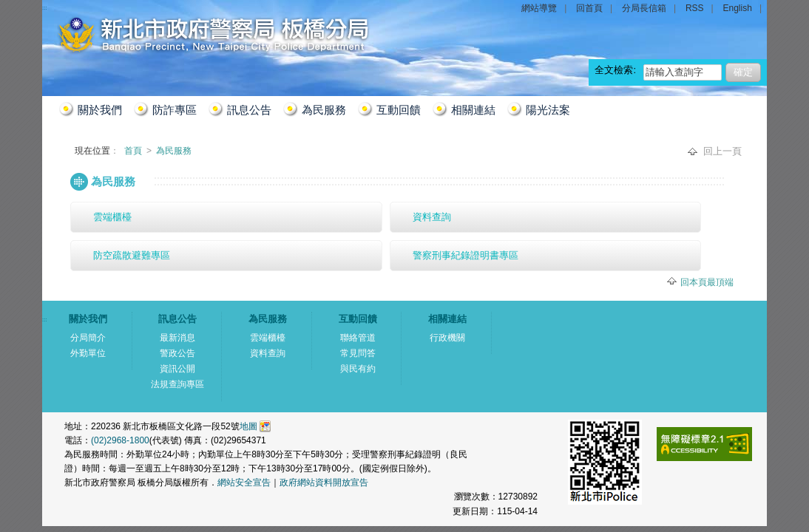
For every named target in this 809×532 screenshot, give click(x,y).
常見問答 (358, 353)
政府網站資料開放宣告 (324, 482)
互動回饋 (399, 110)
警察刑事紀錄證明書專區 (466, 255)
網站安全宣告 (244, 482)
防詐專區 (175, 110)
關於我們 (100, 110)
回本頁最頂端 (707, 282)
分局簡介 (88, 338)
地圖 (248, 426)
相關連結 (473, 110)
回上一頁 (722, 151)
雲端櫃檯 (112, 217)
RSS (695, 8)
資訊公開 (177, 369)
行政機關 (447, 338)
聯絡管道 (358, 338)
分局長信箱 (644, 8)
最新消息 (177, 338)
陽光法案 (548, 110)
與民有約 (358, 369)
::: (60, 175)
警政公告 (177, 353)
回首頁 (589, 8)
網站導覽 (539, 8)
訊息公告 (249, 110)
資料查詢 (432, 217)
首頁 (134, 151)
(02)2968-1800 (120, 440)
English (738, 8)
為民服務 (324, 110)
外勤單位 (88, 353)
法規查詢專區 (177, 384)
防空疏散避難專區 (132, 255)
